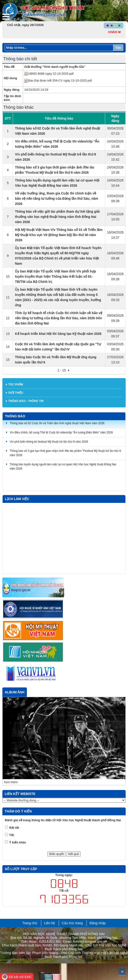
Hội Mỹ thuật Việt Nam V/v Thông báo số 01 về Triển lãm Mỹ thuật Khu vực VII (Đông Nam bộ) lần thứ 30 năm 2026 (59, 235)
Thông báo (15, 416)
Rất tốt (14, 828)
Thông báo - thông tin (26, 401)
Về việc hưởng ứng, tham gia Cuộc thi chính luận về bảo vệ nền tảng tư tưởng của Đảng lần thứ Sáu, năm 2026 (56, 199)
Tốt (12, 835)
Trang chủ (30, 923)
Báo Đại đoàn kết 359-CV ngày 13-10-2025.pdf (58, 80)
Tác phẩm (16, 384)
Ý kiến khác (18, 842)
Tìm (118, 48)
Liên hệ (50, 923)
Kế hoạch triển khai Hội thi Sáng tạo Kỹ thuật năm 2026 (58, 334)
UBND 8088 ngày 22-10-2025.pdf (49, 74)
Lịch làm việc (17, 499)
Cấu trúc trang (72, 923)
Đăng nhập (98, 923)
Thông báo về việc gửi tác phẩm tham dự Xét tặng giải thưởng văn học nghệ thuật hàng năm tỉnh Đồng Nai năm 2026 (57, 217)
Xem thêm (11, 782)
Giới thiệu (16, 393)
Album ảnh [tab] (15, 692)
